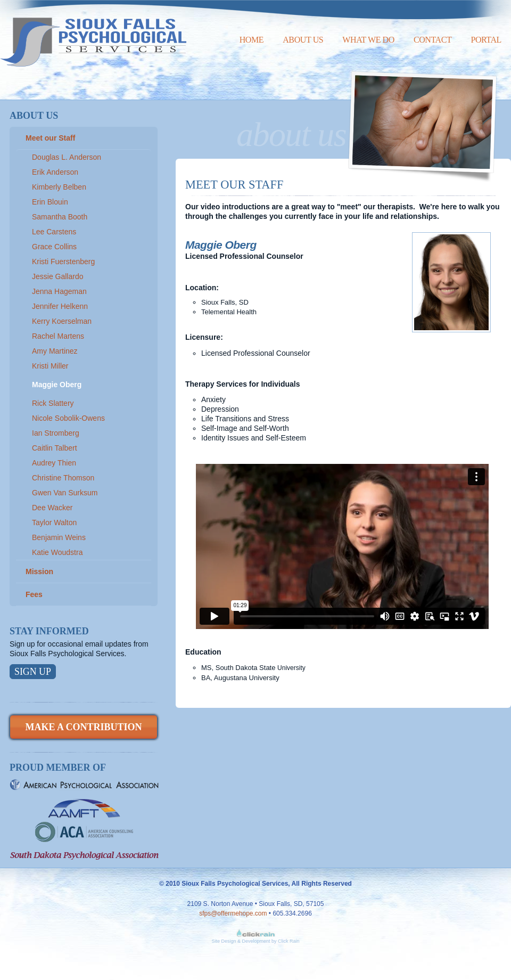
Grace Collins (54, 247)
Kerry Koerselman (62, 321)
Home (252, 40)
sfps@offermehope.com (233, 913)
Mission (39, 571)
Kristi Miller (50, 366)
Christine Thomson (63, 478)
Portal (486, 40)
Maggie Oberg (57, 385)
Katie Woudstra (57, 552)
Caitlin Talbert (55, 448)
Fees (34, 594)
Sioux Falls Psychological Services (93, 33)
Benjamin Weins (59, 537)
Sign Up (33, 672)
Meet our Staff (50, 138)
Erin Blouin (50, 202)
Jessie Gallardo (58, 276)
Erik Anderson (55, 172)
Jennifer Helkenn (60, 306)
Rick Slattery (53, 403)
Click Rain (289, 941)
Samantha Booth (60, 217)
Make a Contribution (83, 727)
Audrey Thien (54, 463)
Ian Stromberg (56, 433)
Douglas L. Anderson (67, 157)
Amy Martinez (55, 351)
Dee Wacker (52, 508)
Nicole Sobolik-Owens (68, 418)
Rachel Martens (58, 336)
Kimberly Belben (59, 187)
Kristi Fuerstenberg (63, 262)
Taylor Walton (54, 522)
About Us (303, 40)
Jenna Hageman (59, 291)
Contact (432, 40)
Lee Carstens (54, 232)
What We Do (368, 40)
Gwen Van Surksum (65, 493)
